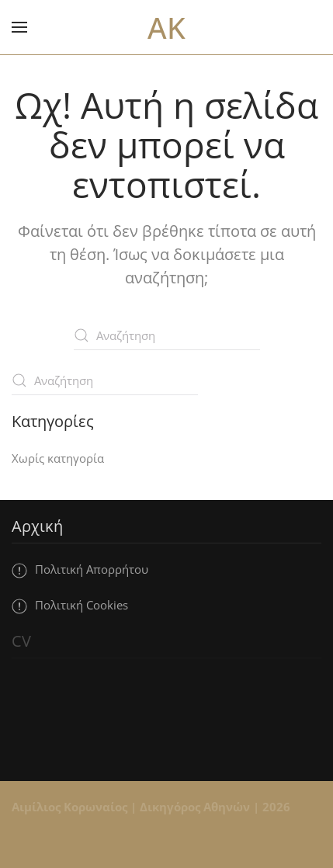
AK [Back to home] (166, 27)
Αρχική (37, 526)
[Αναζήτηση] (167, 335)
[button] (19, 27)
